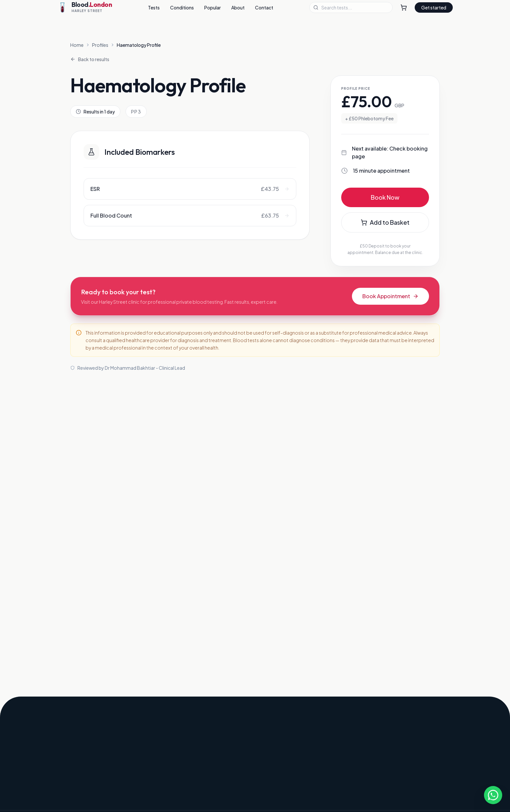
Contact (264, 7)
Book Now (385, 197)
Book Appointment (390, 296)
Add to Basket (385, 222)
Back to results (90, 59)
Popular (213, 7)
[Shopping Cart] (404, 7)
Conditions (182, 7)
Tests (154, 7)
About (238, 7)
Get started (434, 7)
